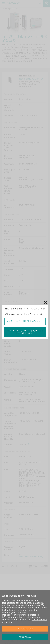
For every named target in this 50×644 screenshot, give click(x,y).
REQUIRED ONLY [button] (25, 629)
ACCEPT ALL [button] (25, 637)
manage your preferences (16, 615)
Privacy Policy (39, 620)
